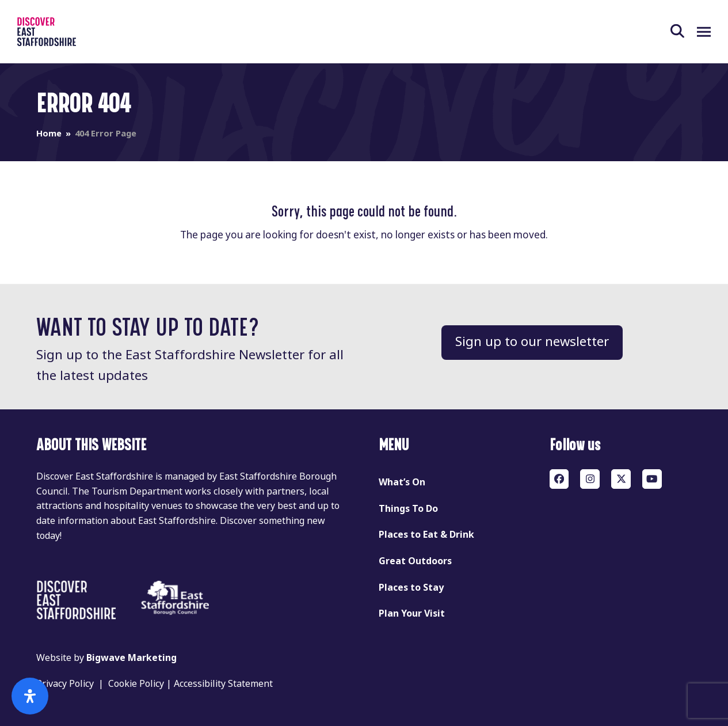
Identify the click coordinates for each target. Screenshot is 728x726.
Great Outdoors (415, 561)
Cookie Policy (136, 684)
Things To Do (408, 509)
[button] (684, 32)
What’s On (402, 482)
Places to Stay (411, 588)
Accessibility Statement (223, 684)
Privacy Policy (65, 684)
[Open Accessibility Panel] (30, 696)
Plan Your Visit (412, 613)
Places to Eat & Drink (426, 535)
